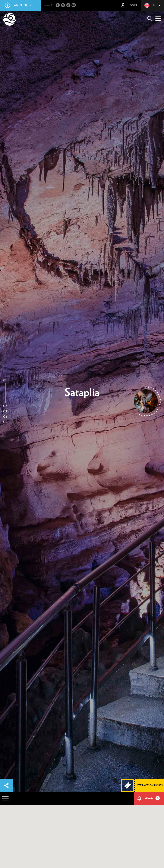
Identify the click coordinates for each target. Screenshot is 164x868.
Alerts (152, 798)
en (150, 5)
